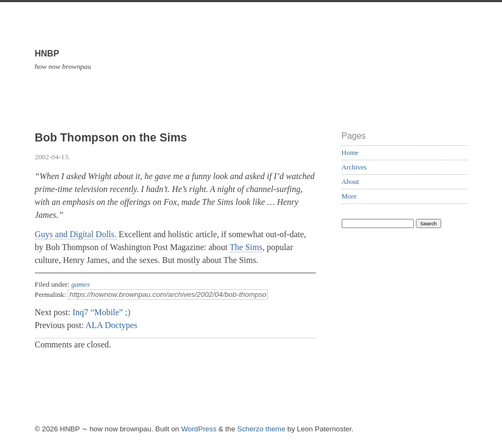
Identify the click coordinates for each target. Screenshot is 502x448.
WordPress (199, 429)
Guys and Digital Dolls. (76, 234)
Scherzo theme (261, 429)
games (81, 284)
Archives (354, 167)
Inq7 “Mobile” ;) (102, 312)
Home (350, 152)
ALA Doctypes (111, 325)
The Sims (246, 247)
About (351, 182)
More (349, 196)
